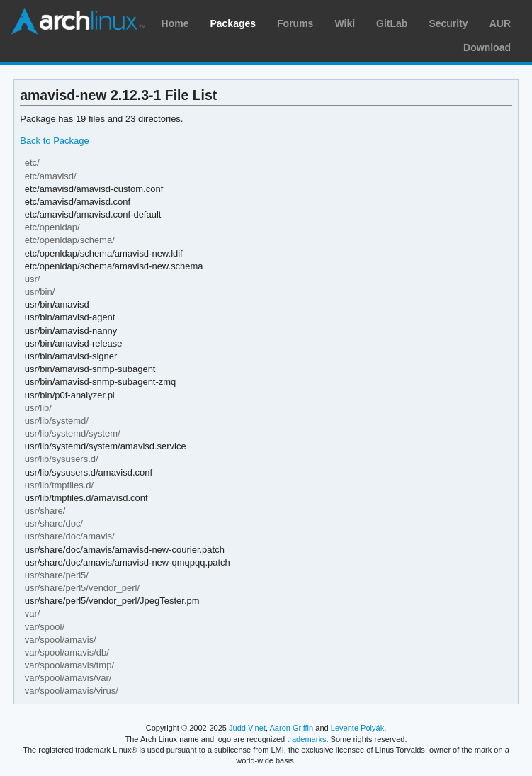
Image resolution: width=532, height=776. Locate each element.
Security (448, 23)
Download (487, 47)
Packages (233, 23)
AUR (500, 23)
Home (175, 23)
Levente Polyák (357, 728)
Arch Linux (78, 21)
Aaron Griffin (291, 728)
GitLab (392, 23)
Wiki (345, 23)
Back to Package (54, 141)
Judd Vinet (247, 728)
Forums (295, 23)
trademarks (306, 739)
